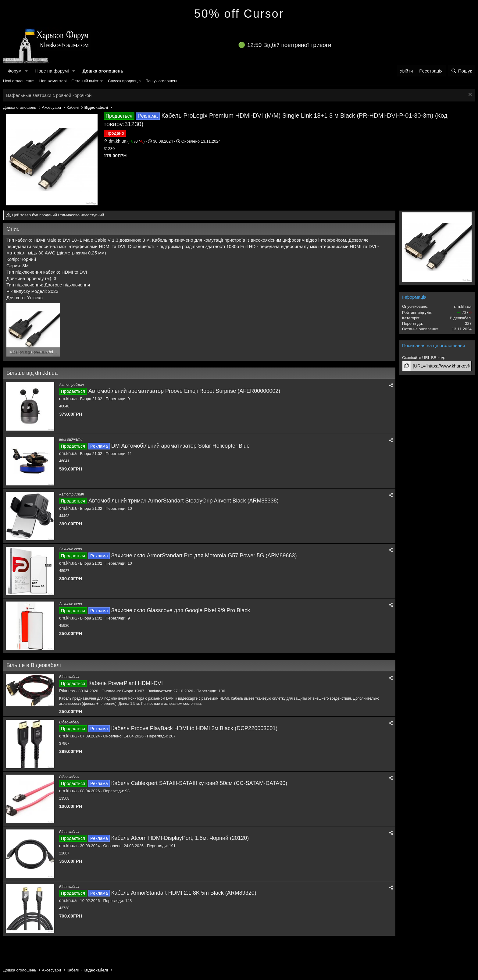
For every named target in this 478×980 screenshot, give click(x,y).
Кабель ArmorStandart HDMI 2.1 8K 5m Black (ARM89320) (184, 893)
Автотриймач (71, 385)
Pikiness (67, 691)
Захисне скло (70, 549)
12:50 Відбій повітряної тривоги (289, 45)
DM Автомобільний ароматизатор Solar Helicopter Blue (180, 446)
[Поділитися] (391, 386)
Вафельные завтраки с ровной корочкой (49, 95)
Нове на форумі (52, 71)
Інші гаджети (71, 439)
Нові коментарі (53, 81)
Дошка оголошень (103, 71)
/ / (136, 141)
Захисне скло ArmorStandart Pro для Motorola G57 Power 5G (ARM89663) (204, 556)
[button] (26, 71)
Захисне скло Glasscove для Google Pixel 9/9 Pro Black (181, 610)
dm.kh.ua (118, 141)
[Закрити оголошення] (469, 95)
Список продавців (124, 81)
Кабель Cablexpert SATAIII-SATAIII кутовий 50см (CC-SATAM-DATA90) (199, 783)
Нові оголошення (19, 81)
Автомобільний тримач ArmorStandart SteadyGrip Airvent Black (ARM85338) (184, 501)
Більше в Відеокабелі (34, 665)
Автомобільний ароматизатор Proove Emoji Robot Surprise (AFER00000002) (184, 391)
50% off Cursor (239, 14)
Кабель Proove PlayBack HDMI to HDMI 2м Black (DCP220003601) (194, 728)
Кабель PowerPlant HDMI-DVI (126, 683)
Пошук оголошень (162, 81)
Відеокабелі (69, 677)
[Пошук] (461, 71)
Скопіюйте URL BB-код (423, 358)
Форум (15, 71)
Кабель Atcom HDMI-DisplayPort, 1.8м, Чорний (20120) (180, 838)
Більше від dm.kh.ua (32, 373)
